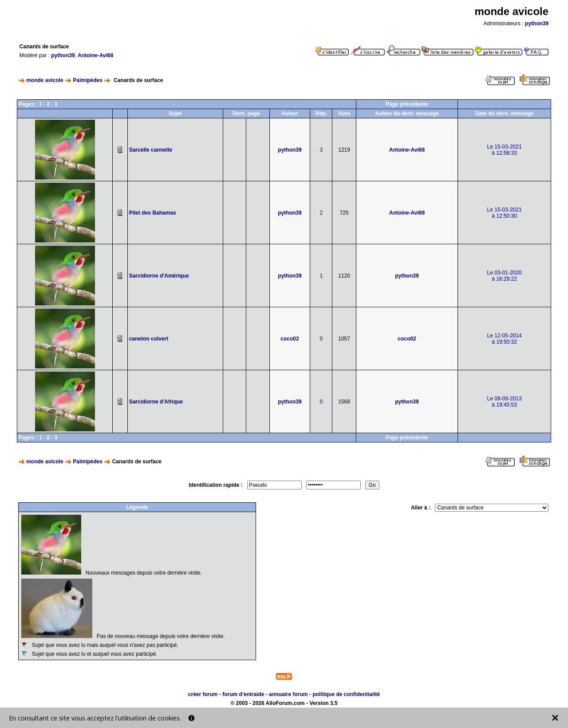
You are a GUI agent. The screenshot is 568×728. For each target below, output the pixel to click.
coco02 (290, 339)
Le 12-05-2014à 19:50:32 (505, 339)
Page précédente (407, 104)
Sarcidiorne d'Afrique (156, 402)
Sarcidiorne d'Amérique (159, 276)
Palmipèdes (88, 80)
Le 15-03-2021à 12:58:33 (505, 150)
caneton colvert (149, 339)
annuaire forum (288, 694)
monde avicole (45, 80)
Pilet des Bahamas (153, 213)
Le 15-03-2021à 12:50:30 (505, 213)
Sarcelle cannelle (151, 150)
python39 (537, 23)
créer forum (203, 694)
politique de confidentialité (346, 694)
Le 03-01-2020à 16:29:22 (505, 276)
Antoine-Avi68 (95, 55)
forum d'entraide (243, 694)
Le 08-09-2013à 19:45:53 (505, 402)
